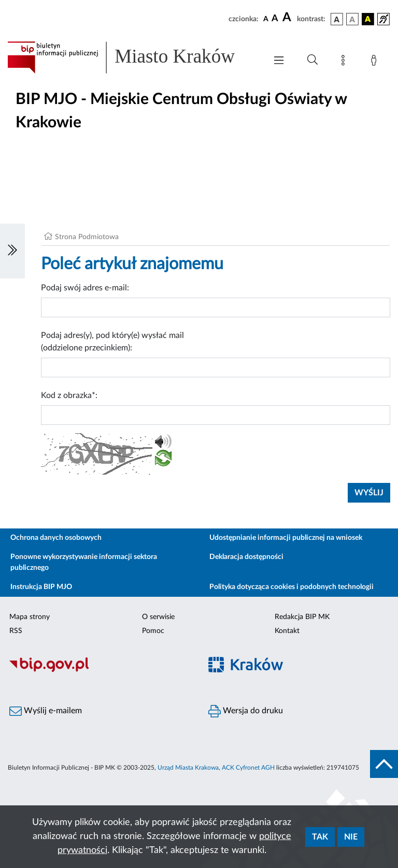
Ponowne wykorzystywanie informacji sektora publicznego (84, 562)
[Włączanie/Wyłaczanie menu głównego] (279, 61)
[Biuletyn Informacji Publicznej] (99, 670)
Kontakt (287, 631)
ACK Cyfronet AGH (248, 768)
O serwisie (158, 617)
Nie (351, 837)
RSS (16, 631)
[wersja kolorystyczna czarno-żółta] (368, 19)
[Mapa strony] (345, 62)
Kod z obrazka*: (69, 395)
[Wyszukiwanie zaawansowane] (312, 60)
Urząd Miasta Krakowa (188, 768)
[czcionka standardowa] (266, 19)
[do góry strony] (384, 764)
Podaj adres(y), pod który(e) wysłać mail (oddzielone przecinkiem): (112, 342)
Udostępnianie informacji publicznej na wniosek (286, 538)
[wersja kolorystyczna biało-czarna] (352, 19)
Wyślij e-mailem (46, 711)
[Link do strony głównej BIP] (132, 57)
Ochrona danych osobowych (56, 538)
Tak (320, 837)
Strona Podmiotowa (87, 237)
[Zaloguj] (376, 62)
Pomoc (153, 631)
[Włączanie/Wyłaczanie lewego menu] (12, 251)
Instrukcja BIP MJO (41, 587)
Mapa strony (30, 617)
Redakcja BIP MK (302, 617)
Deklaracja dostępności (246, 557)
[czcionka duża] (288, 18)
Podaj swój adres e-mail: (85, 288)
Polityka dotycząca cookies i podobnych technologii (292, 587)
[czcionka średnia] (275, 19)
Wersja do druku (246, 711)
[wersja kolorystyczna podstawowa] (337, 19)
